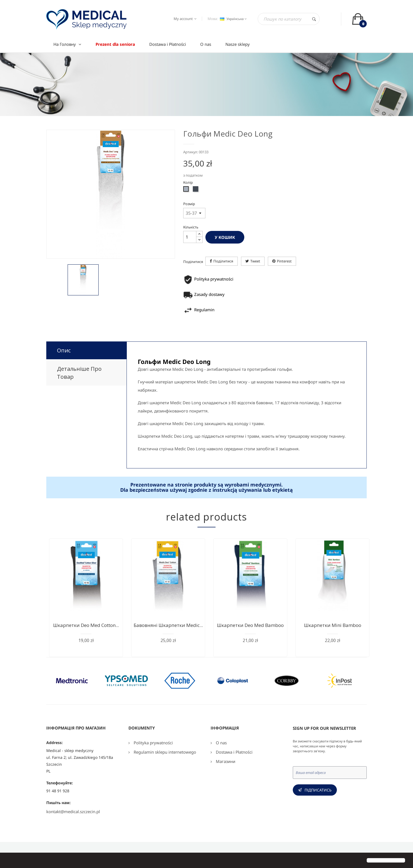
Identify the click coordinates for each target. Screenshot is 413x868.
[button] (9, 861)
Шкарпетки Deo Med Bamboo (250, 625)
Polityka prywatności (153, 743)
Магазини (225, 761)
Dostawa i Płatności (234, 752)
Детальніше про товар (79, 373)
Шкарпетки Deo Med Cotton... (86, 625)
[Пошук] (289, 19)
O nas (221, 743)
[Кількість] (190, 237)
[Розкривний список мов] (233, 19)
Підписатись (318, 790)
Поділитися (223, 261)
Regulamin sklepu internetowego (164, 752)
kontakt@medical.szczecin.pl (73, 812)
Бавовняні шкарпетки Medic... (168, 625)
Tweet (255, 261)
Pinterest (284, 261)
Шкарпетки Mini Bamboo (333, 625)
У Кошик (225, 237)
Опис (64, 350)
